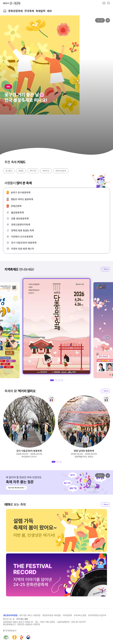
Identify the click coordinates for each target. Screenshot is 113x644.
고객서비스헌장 (80, 615)
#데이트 (46, 171)
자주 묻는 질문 (22, 619)
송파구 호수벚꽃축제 (21, 193)
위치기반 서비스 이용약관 (30, 615)
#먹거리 (33, 171)
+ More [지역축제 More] (105, 269)
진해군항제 (16, 206)
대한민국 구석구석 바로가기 (12, 3)
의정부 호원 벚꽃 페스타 (23, 249)
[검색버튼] (108, 3)
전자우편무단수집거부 (97, 615)
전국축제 (29, 11)
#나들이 (9, 171)
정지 (108, 20)
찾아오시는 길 (9, 619)
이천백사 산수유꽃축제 (22, 237)
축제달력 (41, 11)
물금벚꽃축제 (17, 213)
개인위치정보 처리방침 (52, 615)
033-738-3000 (48, 622)
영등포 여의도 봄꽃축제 (22, 199)
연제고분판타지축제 (21, 225)
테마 (49, 11)
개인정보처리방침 (10, 615)
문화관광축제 (16, 11)
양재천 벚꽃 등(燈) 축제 (23, 231)
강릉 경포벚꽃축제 (20, 219)
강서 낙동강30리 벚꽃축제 (24, 243)
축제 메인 (5, 11)
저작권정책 (67, 615)
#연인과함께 (61, 171)
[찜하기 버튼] (104, 3)
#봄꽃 (21, 171)
